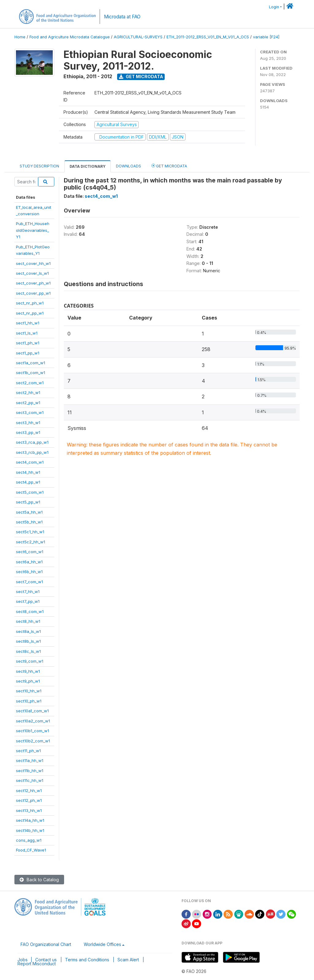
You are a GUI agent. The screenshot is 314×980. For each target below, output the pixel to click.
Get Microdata (141, 77)
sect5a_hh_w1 (29, 512)
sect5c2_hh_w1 (31, 542)
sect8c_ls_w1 (28, 651)
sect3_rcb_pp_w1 (32, 452)
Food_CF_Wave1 (31, 850)
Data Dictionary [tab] (88, 166)
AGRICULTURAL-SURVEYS (138, 37)
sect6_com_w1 (30, 552)
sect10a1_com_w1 (32, 711)
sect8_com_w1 (30, 611)
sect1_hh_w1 (28, 323)
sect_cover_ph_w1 (33, 283)
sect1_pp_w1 (28, 353)
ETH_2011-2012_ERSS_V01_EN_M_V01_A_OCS (208, 37)
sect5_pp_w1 (28, 502)
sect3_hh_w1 (28, 423)
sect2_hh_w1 (28, 392)
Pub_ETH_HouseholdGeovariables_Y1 (33, 230)
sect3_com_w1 (30, 412)
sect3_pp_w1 (28, 432)
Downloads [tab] (128, 166)
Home (20, 37)
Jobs (23, 960)
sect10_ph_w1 (29, 701)
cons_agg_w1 (29, 840)
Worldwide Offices (102, 944)
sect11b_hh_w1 (30, 771)
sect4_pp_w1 (28, 482)
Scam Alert (128, 960)
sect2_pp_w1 (28, 403)
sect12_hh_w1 (29, 791)
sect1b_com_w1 (31, 373)
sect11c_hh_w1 (30, 780)
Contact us (46, 960)
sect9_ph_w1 (28, 681)
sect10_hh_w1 (29, 691)
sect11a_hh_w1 (30, 760)
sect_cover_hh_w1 (33, 263)
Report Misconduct (37, 964)
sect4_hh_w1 (28, 472)
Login (274, 7)
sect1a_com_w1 (31, 363)
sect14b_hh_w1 (30, 830)
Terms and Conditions (87, 960)
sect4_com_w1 (30, 462)
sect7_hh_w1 (28, 591)
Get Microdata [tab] (169, 166)
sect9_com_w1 (30, 661)
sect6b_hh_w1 (29, 572)
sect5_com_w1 (30, 492)
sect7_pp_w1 (28, 601)
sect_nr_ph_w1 (30, 303)
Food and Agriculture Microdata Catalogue (70, 37)
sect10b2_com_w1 (33, 741)
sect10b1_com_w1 (33, 731)
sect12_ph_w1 (29, 800)
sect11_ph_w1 (28, 751)
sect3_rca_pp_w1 (32, 442)
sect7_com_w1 (29, 582)
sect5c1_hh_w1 (30, 532)
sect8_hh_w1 (28, 621)
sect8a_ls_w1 (28, 631)
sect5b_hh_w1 (29, 522)
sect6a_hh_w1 (29, 562)
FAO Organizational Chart (46, 944)
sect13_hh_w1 (29, 810)
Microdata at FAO (122, 17)
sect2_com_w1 (30, 383)
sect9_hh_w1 (28, 671)
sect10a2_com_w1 (33, 721)
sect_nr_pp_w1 (30, 313)
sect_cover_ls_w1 (32, 273)
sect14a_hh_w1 (30, 820)
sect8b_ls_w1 (28, 641)
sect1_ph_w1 (28, 343)
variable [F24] (266, 37)
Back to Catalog (39, 880)
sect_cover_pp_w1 (33, 293)
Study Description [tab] (39, 166)
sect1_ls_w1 (27, 333)
